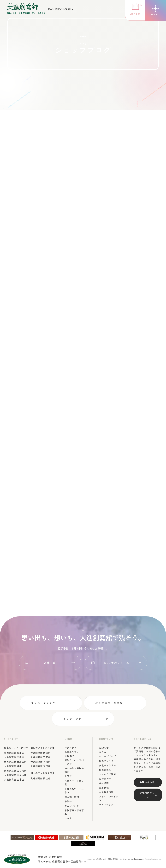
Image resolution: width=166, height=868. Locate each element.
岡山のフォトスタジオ (42, 773)
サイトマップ (106, 805)
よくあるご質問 (107, 774)
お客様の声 (105, 779)
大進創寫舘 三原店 (14, 757)
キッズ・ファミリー (45, 703)
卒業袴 (68, 801)
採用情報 (104, 788)
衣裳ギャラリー (107, 765)
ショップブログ (107, 757)
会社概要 (104, 783)
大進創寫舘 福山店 (14, 753)
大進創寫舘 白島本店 (15, 775)
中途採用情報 (106, 792)
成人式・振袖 (72, 797)
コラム (103, 752)
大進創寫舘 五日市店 (15, 771)
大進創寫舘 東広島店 (15, 762)
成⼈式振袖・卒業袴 (109, 703)
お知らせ (104, 748)
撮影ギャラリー (107, 761)
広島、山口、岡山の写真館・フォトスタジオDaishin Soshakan (121, 859)
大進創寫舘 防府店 (41, 753)
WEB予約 (134, 14)
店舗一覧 (50, 663)
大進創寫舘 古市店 (14, 780)
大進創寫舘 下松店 (41, 762)
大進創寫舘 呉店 (13, 766)
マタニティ (71, 748)
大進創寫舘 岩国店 (41, 766)
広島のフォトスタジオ (16, 748)
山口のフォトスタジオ (42, 748)
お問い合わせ (147, 782)
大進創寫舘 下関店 (41, 757)
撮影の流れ (105, 770)
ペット (68, 818)
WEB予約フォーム (117, 663)
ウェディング (72, 719)
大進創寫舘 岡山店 (41, 778)
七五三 (68, 776)
